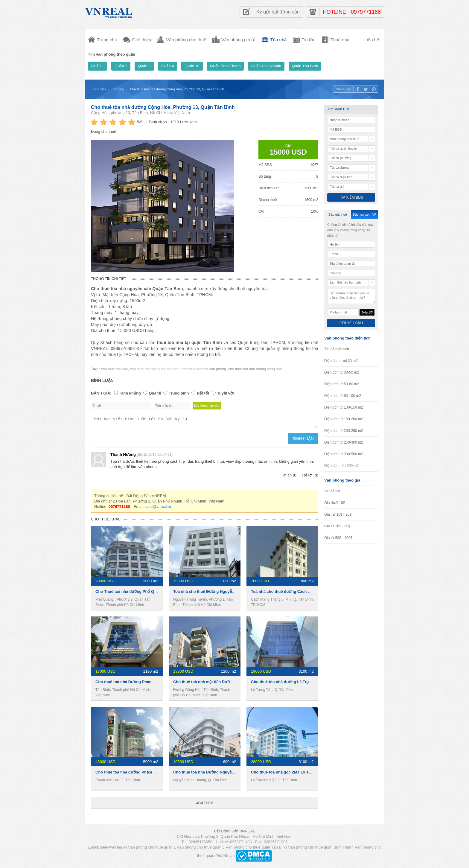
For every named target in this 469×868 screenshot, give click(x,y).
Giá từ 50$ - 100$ (338, 538)
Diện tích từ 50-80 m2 (342, 384)
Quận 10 (192, 66)
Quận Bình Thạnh (225, 66)
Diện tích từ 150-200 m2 (344, 419)
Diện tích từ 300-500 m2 (344, 454)
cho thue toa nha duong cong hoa (255, 369)
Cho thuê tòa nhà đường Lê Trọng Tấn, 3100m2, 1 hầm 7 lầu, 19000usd (316, 684)
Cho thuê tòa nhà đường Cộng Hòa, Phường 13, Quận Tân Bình (163, 107)
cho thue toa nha (114, 369)
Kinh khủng (130, 393)
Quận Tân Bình (305, 66)
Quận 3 (144, 66)
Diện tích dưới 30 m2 (341, 361)
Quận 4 (167, 66)
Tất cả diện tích (337, 349)
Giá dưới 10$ (335, 503)
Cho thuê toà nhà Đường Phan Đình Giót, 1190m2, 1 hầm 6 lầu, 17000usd (163, 684)
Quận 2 (121, 66)
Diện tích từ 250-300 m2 (344, 442)
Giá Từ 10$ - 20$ (338, 514)
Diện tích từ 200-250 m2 (344, 431)
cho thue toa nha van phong (204, 369)
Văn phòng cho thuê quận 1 (152, 849)
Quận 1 (98, 66)
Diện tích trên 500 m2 (341, 466)
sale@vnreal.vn (159, 508)
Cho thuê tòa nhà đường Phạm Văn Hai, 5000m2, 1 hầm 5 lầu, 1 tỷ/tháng (162, 774)
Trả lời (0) (310, 477)
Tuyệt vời (226, 393)
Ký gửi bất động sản (278, 12)
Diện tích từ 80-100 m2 (343, 396)
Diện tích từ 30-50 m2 (342, 372)
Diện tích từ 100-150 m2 (344, 407)
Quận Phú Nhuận (266, 66)
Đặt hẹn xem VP (365, 214)
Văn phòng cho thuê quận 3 (201, 849)
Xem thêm (205, 805)
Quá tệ (155, 393)
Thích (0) (290, 477)
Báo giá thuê (338, 214)
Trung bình (179, 393)
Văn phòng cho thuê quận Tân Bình (256, 849)
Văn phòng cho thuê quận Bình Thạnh (321, 849)
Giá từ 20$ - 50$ (337, 526)
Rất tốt (203, 393)
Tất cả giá (332, 491)
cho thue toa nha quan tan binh (154, 369)
